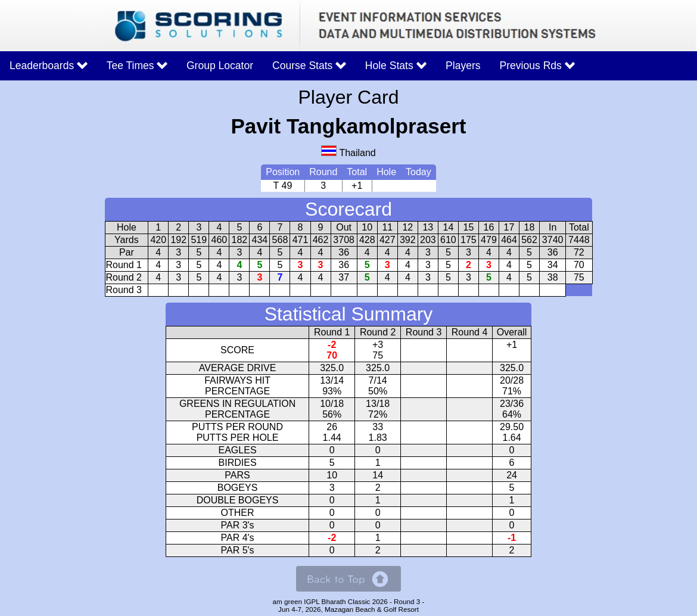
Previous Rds (538, 66)
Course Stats (309, 66)
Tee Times (137, 66)
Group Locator (220, 66)
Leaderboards (49, 66)
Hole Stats (396, 66)
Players (463, 66)
